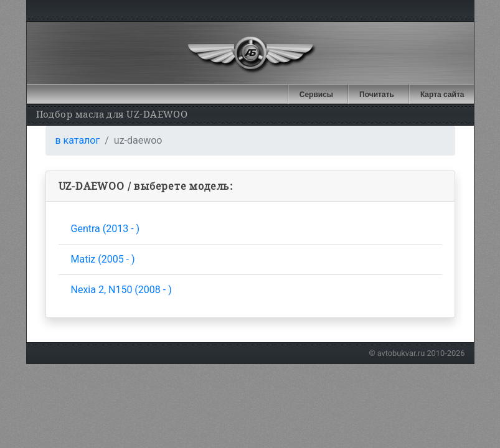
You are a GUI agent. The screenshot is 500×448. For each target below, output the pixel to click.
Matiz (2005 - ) (103, 259)
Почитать (377, 95)
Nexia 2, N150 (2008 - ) (121, 290)
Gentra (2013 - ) (106, 229)
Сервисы (316, 95)
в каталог (78, 140)
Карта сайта (442, 95)
